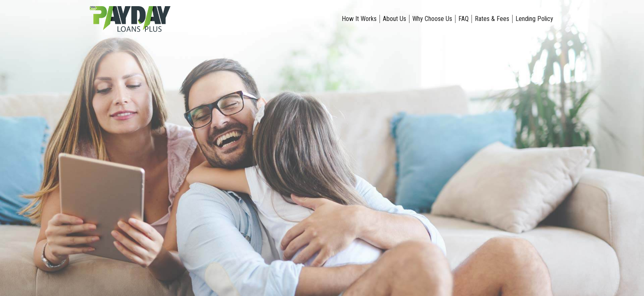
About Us (394, 19)
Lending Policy (534, 19)
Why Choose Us (432, 19)
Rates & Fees (492, 19)
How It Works (359, 19)
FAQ (463, 19)
